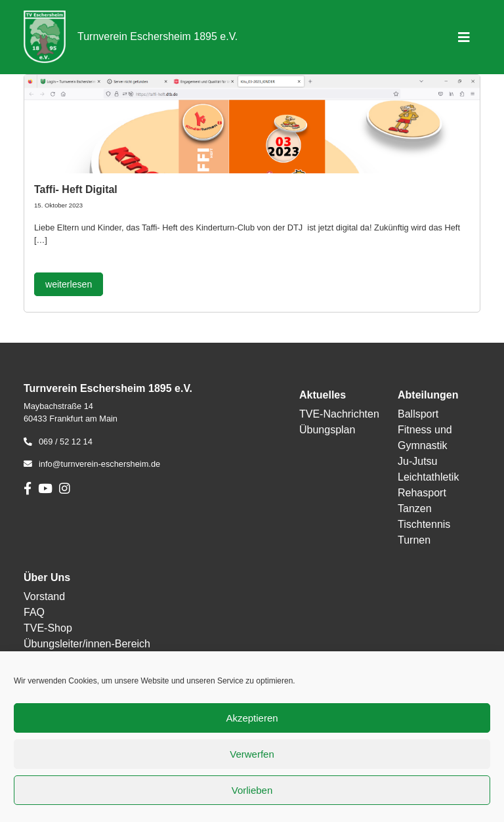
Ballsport (418, 414)
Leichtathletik (428, 477)
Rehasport (422, 493)
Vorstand (44, 596)
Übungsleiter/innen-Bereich (87, 644)
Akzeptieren (252, 718)
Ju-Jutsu (417, 461)
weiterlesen (69, 284)
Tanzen (415, 508)
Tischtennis (424, 524)
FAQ (34, 612)
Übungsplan (327, 430)
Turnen (414, 540)
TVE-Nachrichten (339, 414)
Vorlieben (252, 790)
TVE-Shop (48, 628)
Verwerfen (252, 754)
